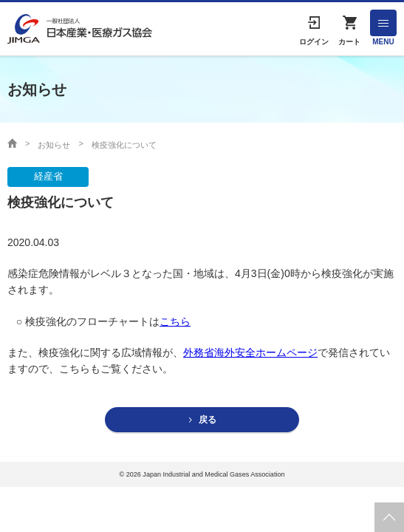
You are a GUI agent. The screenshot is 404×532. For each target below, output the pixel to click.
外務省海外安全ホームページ (250, 352)
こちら (175, 321)
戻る (208, 420)
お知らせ (54, 145)
